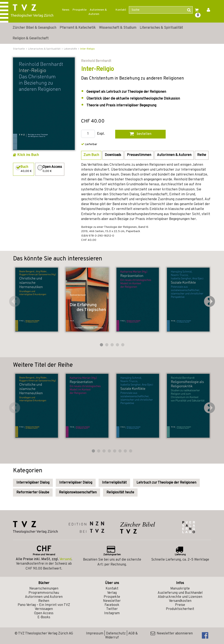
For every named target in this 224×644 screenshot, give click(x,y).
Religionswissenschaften (78, 493)
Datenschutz (116, 634)
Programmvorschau (44, 593)
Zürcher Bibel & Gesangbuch (34, 28)
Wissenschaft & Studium (118, 28)
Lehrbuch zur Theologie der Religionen (166, 483)
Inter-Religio (88, 49)
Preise (180, 605)
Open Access (44, 613)
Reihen (44, 601)
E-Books (44, 617)
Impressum (95, 634)
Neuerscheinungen (44, 589)
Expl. (101, 134)
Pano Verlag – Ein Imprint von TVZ (44, 605)
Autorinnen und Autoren (44, 597)
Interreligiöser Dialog (33, 483)
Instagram (112, 613)
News (66, 10)
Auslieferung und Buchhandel (180, 593)
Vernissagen (44, 609)
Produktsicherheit (180, 609)
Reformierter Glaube (33, 493)
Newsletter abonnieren (172, 634)
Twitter (112, 609)
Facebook (112, 605)
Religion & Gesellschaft (31, 39)
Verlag (112, 593)
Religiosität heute (120, 493)
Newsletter (112, 601)
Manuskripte (180, 589)
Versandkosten (180, 601)
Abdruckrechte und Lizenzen (180, 597)
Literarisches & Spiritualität (161, 28)
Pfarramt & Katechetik (78, 28)
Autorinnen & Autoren (98, 12)
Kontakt (121, 10)
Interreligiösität (114, 483)
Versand (65, 559)
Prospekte (80, 10)
